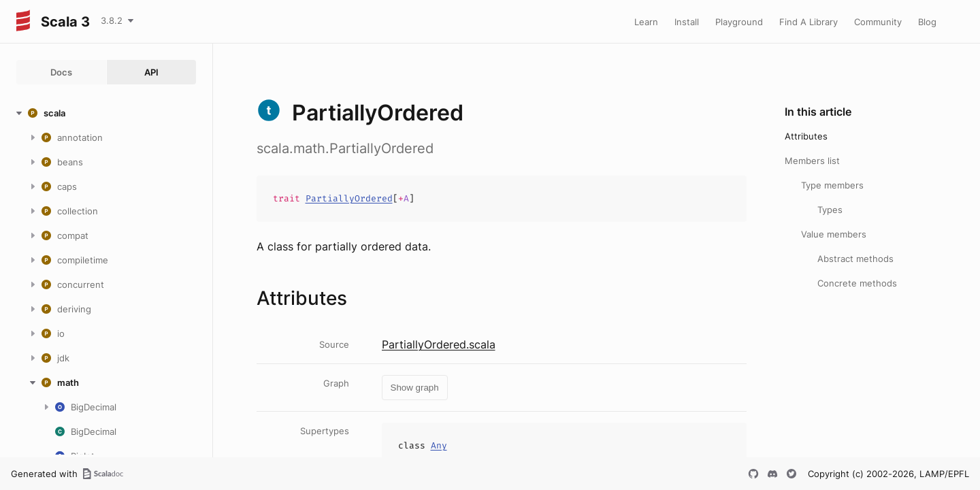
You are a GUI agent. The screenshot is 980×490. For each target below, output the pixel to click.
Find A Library (808, 22)
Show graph (415, 388)
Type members (832, 185)
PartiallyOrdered (349, 198)
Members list (812, 161)
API (151, 72)
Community (878, 22)
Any (439, 445)
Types (830, 210)
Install (687, 22)
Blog (927, 22)
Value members (834, 234)
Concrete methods (857, 283)
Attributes (806, 136)
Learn (646, 22)
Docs (61, 72)
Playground (739, 22)
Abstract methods (855, 259)
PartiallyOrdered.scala (439, 344)
